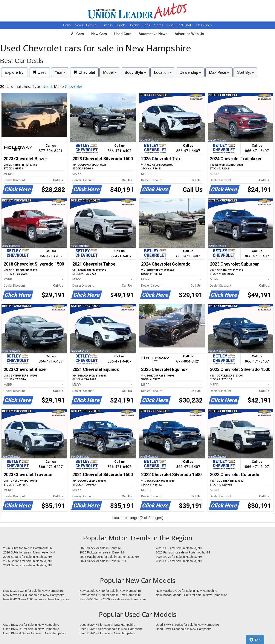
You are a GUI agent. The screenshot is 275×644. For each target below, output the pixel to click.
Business (107, 25)
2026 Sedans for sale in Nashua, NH (28, 557)
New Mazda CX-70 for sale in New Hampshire (110, 595)
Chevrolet (84, 72)
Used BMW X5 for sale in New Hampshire (107, 625)
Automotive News (153, 34)
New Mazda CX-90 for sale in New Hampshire (186, 591)
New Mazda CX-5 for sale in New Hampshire (33, 591)
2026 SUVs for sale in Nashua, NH (179, 548)
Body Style (135, 72)
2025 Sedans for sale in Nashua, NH (28, 561)
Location (163, 72)
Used (40, 72)
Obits (147, 25)
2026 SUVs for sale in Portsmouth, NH (29, 548)
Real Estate (185, 25)
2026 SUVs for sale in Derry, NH (101, 548)
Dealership (190, 72)
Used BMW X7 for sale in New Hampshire (107, 633)
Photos (159, 25)
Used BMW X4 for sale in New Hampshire (184, 629)
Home (68, 25)
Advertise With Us (189, 34)
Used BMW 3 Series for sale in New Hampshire (187, 625)
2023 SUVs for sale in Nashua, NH (179, 561)
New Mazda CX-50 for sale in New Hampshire (110, 591)
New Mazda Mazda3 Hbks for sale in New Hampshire (191, 595)
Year (60, 72)
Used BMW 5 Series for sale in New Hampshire (111, 629)
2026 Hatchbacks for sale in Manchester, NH (109, 557)
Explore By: (15, 72)
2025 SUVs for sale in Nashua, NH (179, 557)
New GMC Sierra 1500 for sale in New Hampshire (36, 599)
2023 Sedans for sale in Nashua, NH (28, 565)
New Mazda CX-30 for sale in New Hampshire (34, 595)
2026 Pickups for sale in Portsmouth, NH (183, 552)
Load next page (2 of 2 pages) (137, 518)
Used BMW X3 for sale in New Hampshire (31, 625)
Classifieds (204, 25)
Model (110, 72)
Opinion (134, 25)
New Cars (99, 34)
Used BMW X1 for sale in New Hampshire (31, 629)
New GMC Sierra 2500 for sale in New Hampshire (113, 599)
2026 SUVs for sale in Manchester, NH (29, 552)
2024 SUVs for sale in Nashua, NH (103, 561)
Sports (121, 25)
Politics (91, 25)
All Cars (77, 34)
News (79, 25)
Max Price (219, 72)
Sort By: (245, 72)
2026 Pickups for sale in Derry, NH (102, 552)
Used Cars (123, 34)
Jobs (170, 25)
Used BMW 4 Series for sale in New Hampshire (35, 633)
